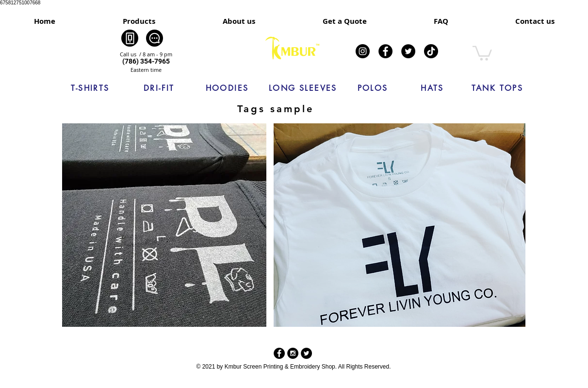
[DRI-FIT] (159, 88)
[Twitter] (408, 51)
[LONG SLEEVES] (303, 88)
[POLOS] (373, 88)
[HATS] (432, 88)
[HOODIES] (227, 88)
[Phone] (130, 38)
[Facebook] (385, 51)
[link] (482, 52)
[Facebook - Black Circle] (279, 353)
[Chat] (155, 38)
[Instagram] (363, 51)
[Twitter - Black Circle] (306, 353)
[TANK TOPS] (497, 88)
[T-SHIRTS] (90, 88)
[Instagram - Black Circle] (293, 353)
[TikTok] (431, 51)
